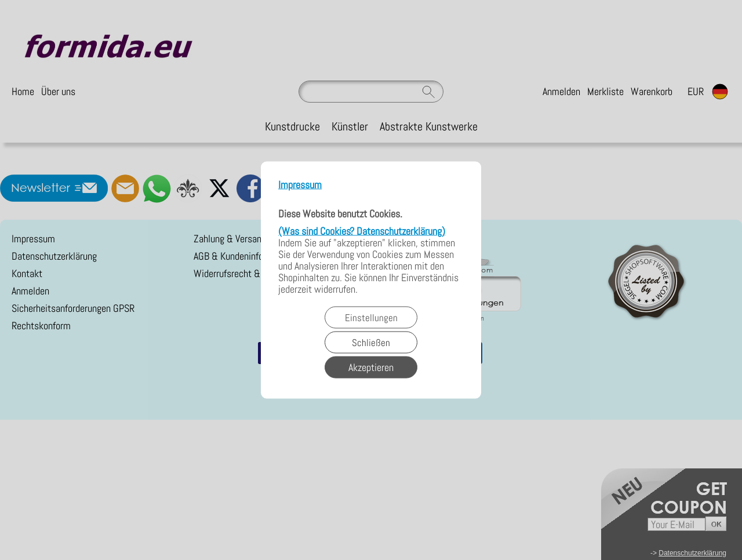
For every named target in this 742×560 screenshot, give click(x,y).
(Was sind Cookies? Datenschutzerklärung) (362, 231)
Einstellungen (371, 318)
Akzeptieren (371, 367)
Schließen (371, 343)
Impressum (300, 185)
